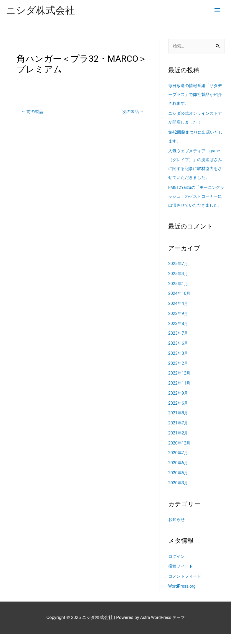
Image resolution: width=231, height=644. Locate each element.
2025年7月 (179, 274)
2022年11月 (180, 393)
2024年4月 (179, 314)
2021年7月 (179, 433)
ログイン (177, 566)
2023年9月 (179, 323)
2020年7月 (179, 463)
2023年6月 (179, 354)
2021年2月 (179, 443)
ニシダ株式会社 (42, 10)
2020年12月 (180, 453)
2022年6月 (179, 413)
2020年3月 (179, 493)
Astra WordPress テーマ (162, 628)
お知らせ (177, 530)
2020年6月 (179, 473)
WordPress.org (183, 596)
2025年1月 (179, 294)
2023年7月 (179, 344)
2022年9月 (179, 403)
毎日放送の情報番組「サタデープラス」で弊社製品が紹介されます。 (195, 96)
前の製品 (33, 112)
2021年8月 (179, 423)
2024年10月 (180, 304)
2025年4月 (179, 284)
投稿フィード (181, 576)
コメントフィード (186, 586)
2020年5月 (179, 483)
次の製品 (132, 112)
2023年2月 (179, 373)
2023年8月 (179, 334)
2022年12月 (180, 383)
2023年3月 (179, 363)
